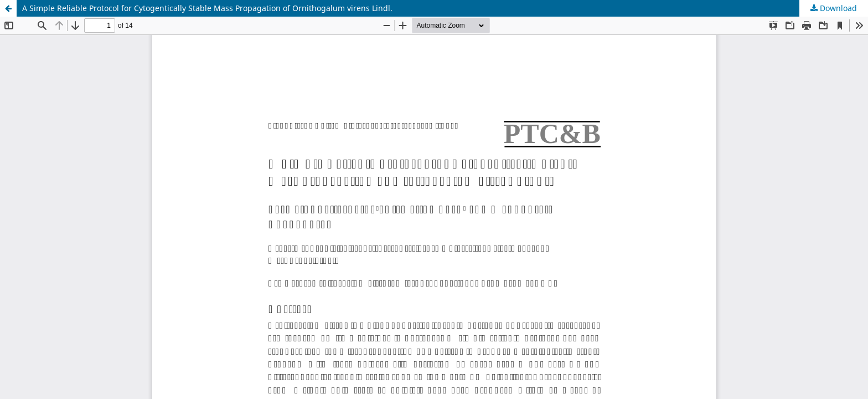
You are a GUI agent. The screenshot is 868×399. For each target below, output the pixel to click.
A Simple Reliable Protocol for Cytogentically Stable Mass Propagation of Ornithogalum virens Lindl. (207, 8)
